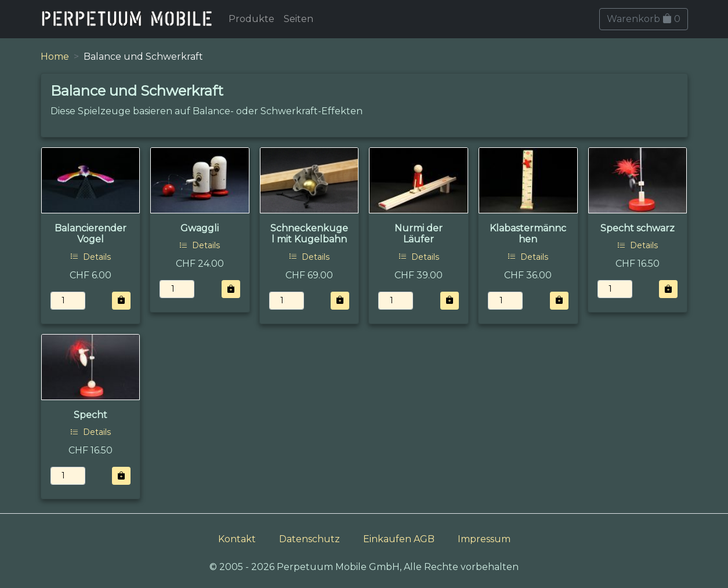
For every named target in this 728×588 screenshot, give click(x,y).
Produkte (251, 19)
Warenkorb (644, 19)
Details (90, 257)
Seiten (298, 19)
